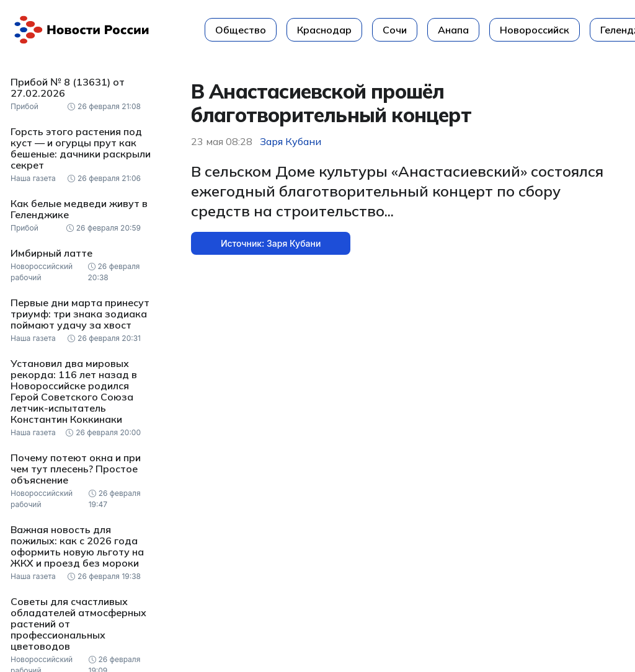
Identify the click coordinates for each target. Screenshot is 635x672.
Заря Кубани (291, 141)
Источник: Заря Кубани (271, 243)
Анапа (453, 30)
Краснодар (324, 30)
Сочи (395, 30)
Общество (241, 30)
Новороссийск (535, 30)
